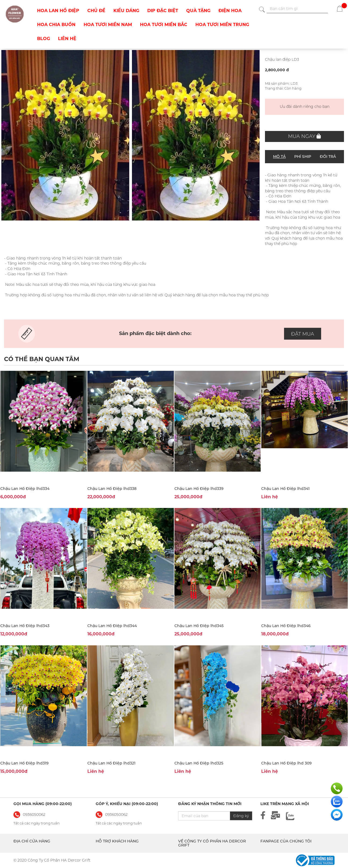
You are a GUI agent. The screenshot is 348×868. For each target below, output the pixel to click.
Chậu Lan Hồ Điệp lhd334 (25, 489)
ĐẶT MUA (303, 334)
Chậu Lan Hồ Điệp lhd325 (199, 763)
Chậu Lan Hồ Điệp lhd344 (112, 626)
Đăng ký (241, 816)
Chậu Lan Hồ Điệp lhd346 (286, 626)
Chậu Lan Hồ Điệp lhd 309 (286, 763)
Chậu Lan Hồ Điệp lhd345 (199, 626)
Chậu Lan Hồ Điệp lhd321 (111, 763)
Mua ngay (304, 136)
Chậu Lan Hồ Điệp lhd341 (285, 489)
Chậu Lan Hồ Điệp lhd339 (199, 489)
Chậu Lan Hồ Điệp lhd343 (25, 626)
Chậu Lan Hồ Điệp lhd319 (24, 763)
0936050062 (116, 814)
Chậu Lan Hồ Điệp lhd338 (112, 489)
